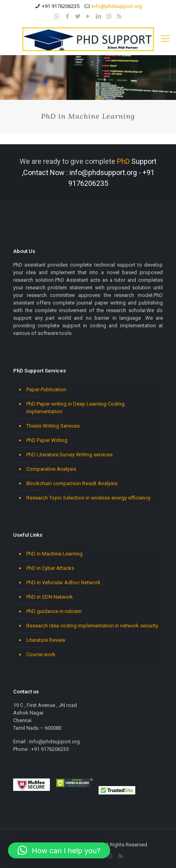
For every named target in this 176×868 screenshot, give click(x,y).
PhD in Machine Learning (54, 554)
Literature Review (46, 640)
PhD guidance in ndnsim (54, 611)
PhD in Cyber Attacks (50, 568)
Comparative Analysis (51, 469)
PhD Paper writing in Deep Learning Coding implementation (75, 408)
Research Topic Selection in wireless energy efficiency (88, 498)
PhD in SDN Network (50, 597)
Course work (41, 654)
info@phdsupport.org (117, 6)
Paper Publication (46, 389)
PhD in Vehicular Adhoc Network (63, 582)
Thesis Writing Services (53, 426)
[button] (59, 850)
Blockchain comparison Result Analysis (72, 483)
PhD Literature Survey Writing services (69, 455)
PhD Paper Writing (47, 440)
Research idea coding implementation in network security (92, 626)
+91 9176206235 (61, 6)
